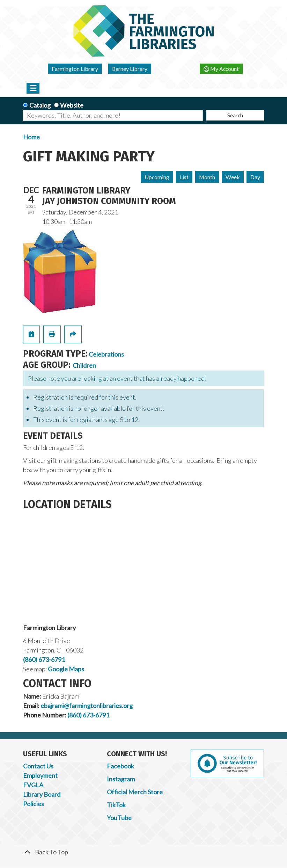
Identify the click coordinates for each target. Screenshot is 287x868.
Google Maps (66, 669)
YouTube (119, 818)
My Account (221, 69)
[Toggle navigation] (33, 88)
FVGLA (33, 785)
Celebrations (106, 354)
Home (31, 137)
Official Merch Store (135, 792)
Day (255, 177)
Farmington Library (75, 69)
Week (233, 177)
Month (207, 177)
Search (235, 115)
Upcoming (157, 177)
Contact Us (38, 766)
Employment (40, 775)
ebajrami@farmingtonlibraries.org (87, 706)
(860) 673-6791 (44, 659)
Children (84, 365)
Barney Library (130, 69)
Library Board (42, 794)
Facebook (120, 766)
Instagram (121, 779)
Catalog (40, 105)
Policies (34, 804)
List (184, 177)
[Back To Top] (143, 852)
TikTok (116, 805)
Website (72, 105)
